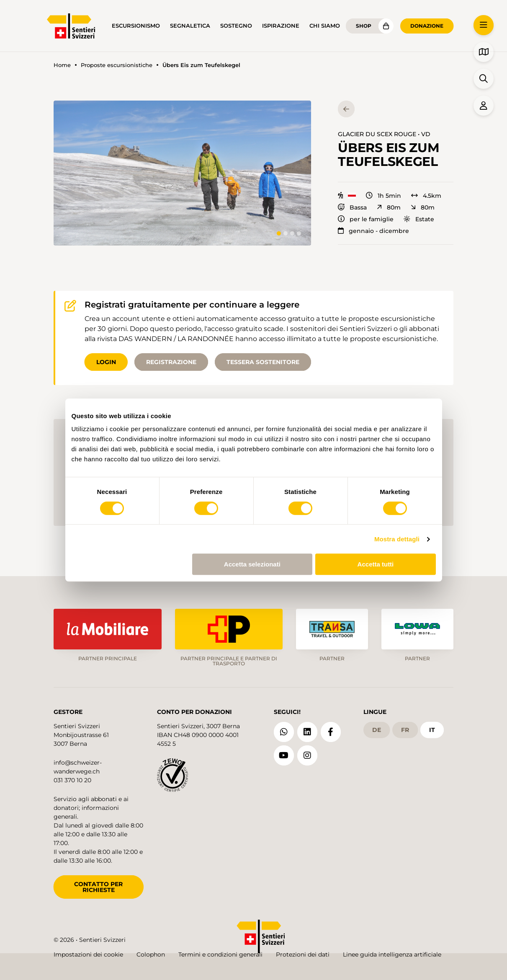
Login (106, 362)
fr (405, 730)
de (377, 730)
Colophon (151, 954)
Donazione (427, 26)
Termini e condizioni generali (220, 954)
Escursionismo (136, 26)
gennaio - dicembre (373, 231)
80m (389, 207)
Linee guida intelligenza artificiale (392, 954)
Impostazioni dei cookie (88, 954)
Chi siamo (325, 26)
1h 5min (383, 196)
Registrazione (171, 362)
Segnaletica (190, 26)
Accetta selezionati (252, 564)
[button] (182, 173)
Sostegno (236, 26)
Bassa (352, 207)
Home (62, 65)
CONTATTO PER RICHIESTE (98, 887)
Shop (364, 26)
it (432, 730)
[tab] (279, 233)
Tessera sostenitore (263, 362)
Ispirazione (281, 26)
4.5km (426, 196)
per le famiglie (366, 219)
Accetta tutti (376, 564)
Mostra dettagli (397, 539)
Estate (419, 219)
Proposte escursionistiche (117, 65)
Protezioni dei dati (303, 954)
